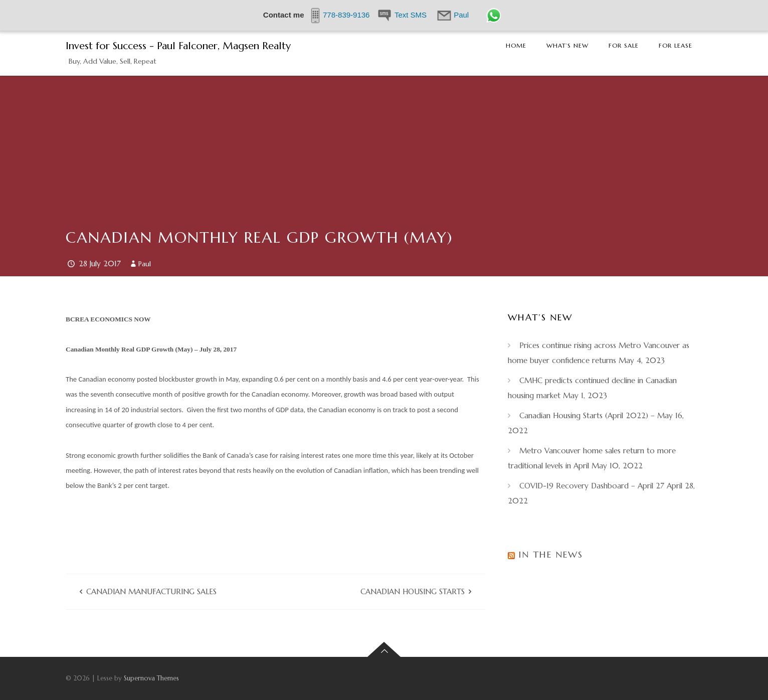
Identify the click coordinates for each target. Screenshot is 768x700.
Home (516, 45)
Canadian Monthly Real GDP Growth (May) (259, 237)
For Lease (676, 45)
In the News (551, 554)
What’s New (567, 45)
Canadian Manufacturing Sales (151, 591)
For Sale (624, 45)
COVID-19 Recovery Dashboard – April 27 (592, 486)
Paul (145, 264)
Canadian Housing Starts (413, 591)
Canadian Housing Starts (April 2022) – (587, 415)
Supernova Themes (151, 678)
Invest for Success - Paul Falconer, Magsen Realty (178, 46)
